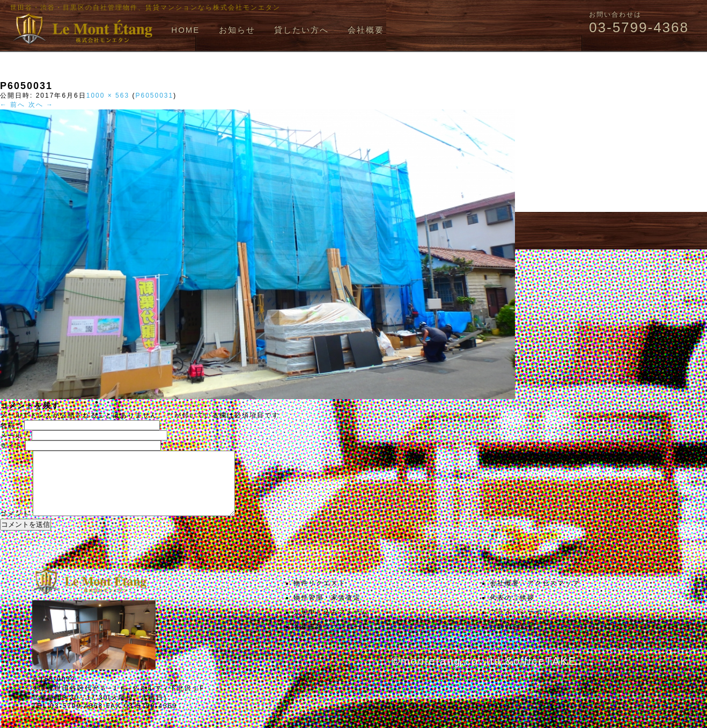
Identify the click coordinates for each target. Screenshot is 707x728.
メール (14, 436)
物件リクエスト (320, 596)
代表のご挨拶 (512, 611)
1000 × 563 (108, 95)
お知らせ (237, 30)
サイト (11, 446)
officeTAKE (545, 674)
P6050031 (154, 95)
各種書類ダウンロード (331, 639)
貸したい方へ (301, 30)
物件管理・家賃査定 (327, 611)
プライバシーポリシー (527, 625)
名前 (11, 425)
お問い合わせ (512, 639)
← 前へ (13, 105)
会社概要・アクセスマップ (535, 596)
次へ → (41, 105)
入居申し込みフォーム (331, 625)
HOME (185, 30)
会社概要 (366, 30)
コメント (15, 527)
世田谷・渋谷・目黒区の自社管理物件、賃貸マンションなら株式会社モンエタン (145, 8)
